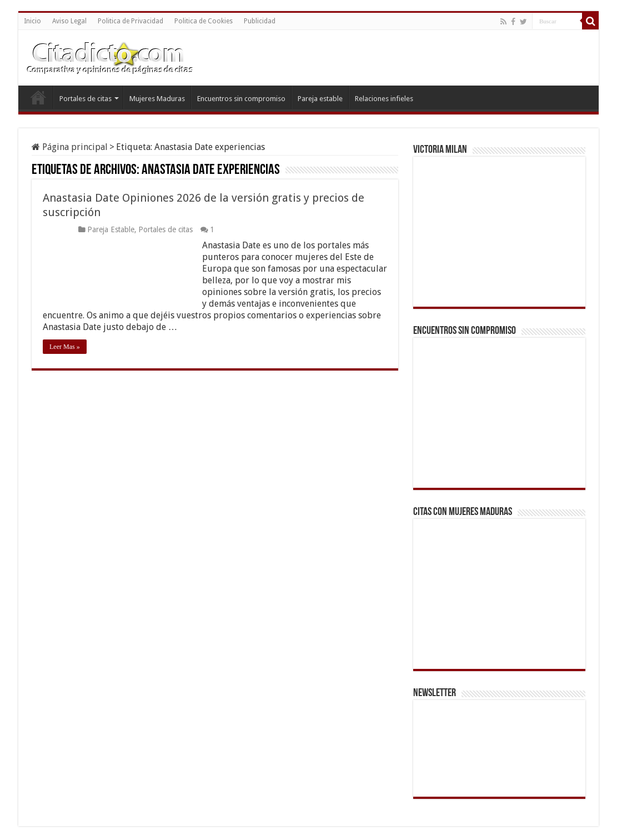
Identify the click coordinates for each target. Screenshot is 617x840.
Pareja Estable (111, 229)
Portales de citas (86, 99)
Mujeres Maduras (157, 99)
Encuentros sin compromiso (241, 99)
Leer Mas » (65, 347)
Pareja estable (320, 99)
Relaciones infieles (384, 99)
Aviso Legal (69, 21)
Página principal (70, 147)
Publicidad (260, 21)
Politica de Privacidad (131, 21)
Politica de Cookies (204, 21)
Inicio (32, 21)
